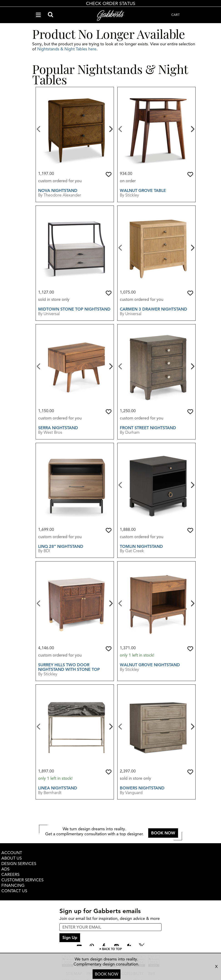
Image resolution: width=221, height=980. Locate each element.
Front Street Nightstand (148, 428)
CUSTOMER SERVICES (22, 880)
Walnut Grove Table (143, 191)
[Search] (50, 15)
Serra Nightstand (58, 428)
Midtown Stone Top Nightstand (74, 309)
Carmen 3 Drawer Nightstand (153, 309)
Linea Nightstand (58, 788)
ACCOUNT (12, 853)
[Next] (110, 129)
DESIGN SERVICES (19, 864)
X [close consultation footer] (216, 967)
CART (176, 15)
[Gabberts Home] (110, 16)
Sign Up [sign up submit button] (70, 938)
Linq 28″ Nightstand (61, 546)
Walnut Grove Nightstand (150, 665)
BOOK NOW (107, 974)
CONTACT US (14, 891)
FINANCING (13, 885)
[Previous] (39, 129)
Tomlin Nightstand (141, 546)
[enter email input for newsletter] (110, 927)
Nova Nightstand (58, 191)
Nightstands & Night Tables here (67, 49)
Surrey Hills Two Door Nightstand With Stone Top (69, 667)
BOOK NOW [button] (163, 833)
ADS (5, 869)
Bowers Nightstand (142, 788)
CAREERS (10, 875)
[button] (109, 174)
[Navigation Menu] (38, 15)
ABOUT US (12, 858)
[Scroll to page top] (110, 949)
